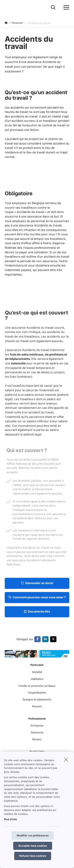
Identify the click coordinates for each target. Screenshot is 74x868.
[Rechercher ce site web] (53, 8)
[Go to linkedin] (46, 639)
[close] (66, 759)
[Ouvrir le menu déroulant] (65, 8)
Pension (37, 706)
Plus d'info (10, 819)
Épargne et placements (37, 699)
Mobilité (37, 672)
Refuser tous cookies (33, 856)
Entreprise (37, 725)
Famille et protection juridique (37, 686)
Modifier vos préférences (33, 835)
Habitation (37, 679)
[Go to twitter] (54, 639)
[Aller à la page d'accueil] (7, 7)
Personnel (37, 732)
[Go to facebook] (38, 639)
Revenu (37, 739)
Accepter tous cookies (33, 846)
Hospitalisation (37, 693)
